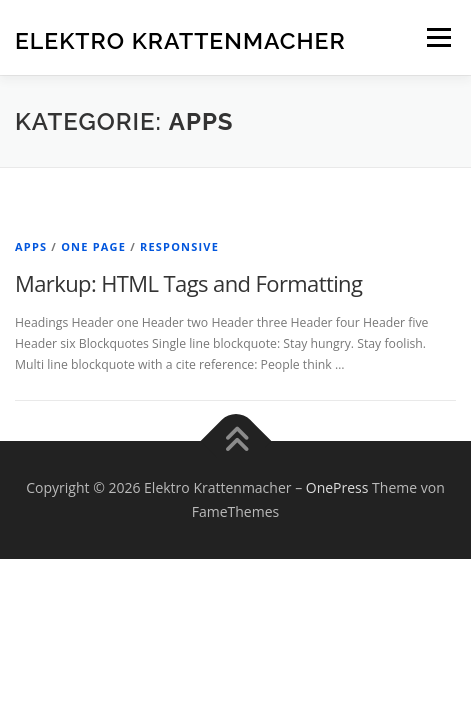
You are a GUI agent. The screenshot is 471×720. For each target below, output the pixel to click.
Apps (31, 246)
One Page (93, 246)
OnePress (337, 487)
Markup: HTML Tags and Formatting (188, 283)
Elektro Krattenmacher (180, 39)
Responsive (179, 246)
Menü (437, 37)
